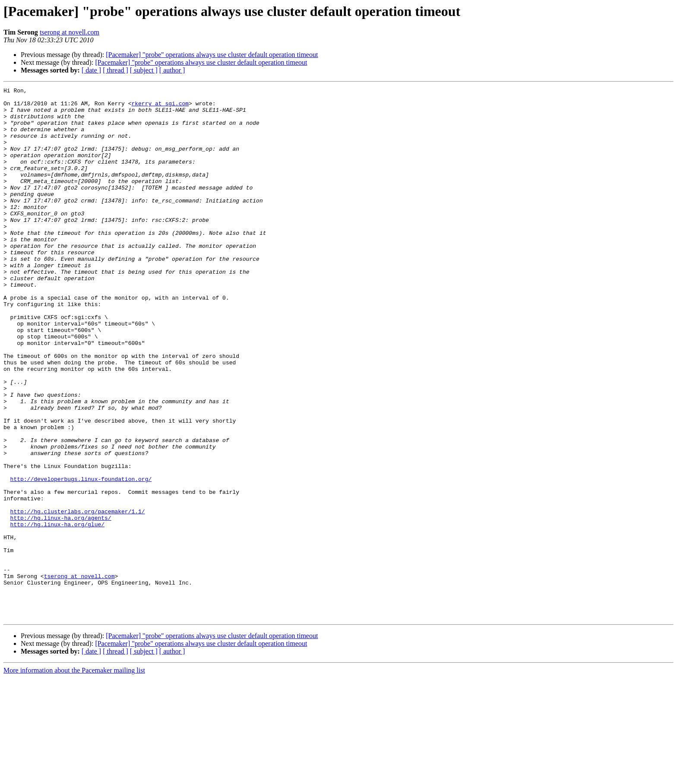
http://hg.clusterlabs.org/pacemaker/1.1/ (78, 597)
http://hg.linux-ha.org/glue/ (57, 612)
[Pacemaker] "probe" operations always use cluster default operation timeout (212, 55)
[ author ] (172, 70)
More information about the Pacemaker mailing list (74, 776)
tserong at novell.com (70, 32)
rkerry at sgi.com (160, 107)
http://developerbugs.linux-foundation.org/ (81, 558)
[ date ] (91, 70)
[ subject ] (144, 70)
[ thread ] (115, 70)
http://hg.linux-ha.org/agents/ (61, 604)
